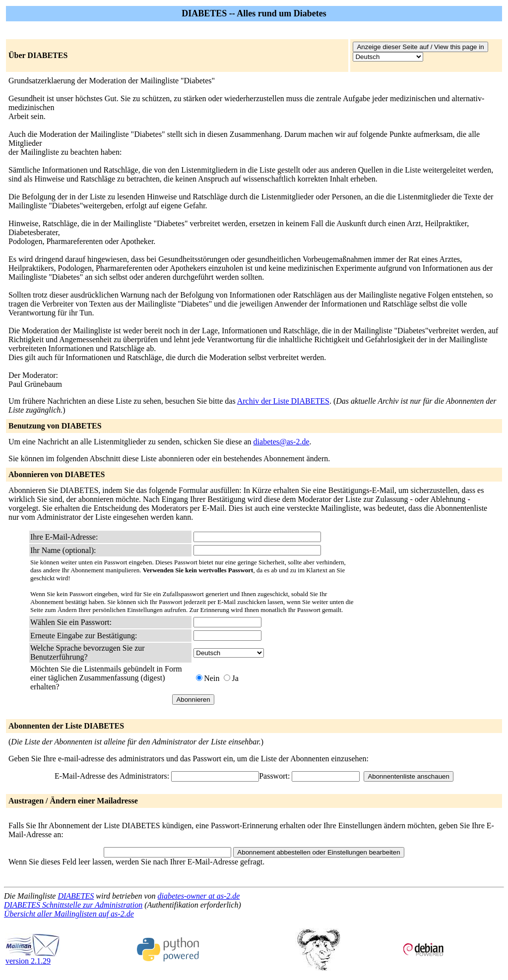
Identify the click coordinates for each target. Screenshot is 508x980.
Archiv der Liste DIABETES (283, 401)
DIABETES (76, 896)
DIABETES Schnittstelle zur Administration (73, 905)
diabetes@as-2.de (282, 442)
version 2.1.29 (33, 957)
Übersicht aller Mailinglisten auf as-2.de (69, 914)
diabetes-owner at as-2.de (199, 896)
